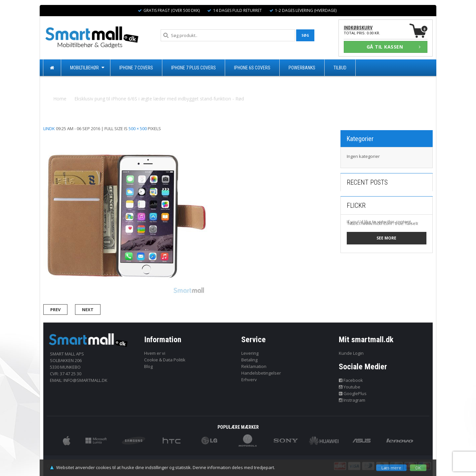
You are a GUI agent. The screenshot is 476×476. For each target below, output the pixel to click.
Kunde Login (351, 353)
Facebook (351, 380)
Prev (55, 310)
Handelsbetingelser (261, 373)
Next (88, 310)
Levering (250, 353)
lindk (49, 128)
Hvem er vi (155, 353)
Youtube (350, 387)
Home (60, 99)
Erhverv (249, 380)
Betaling (249, 360)
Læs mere (391, 468)
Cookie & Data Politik (165, 360)
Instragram (352, 400)
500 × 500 (138, 128)
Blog (148, 366)
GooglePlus (353, 393)
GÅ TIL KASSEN (394, 47)
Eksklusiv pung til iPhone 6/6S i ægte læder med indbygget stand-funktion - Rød (159, 99)
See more (386, 238)
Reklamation (254, 366)
